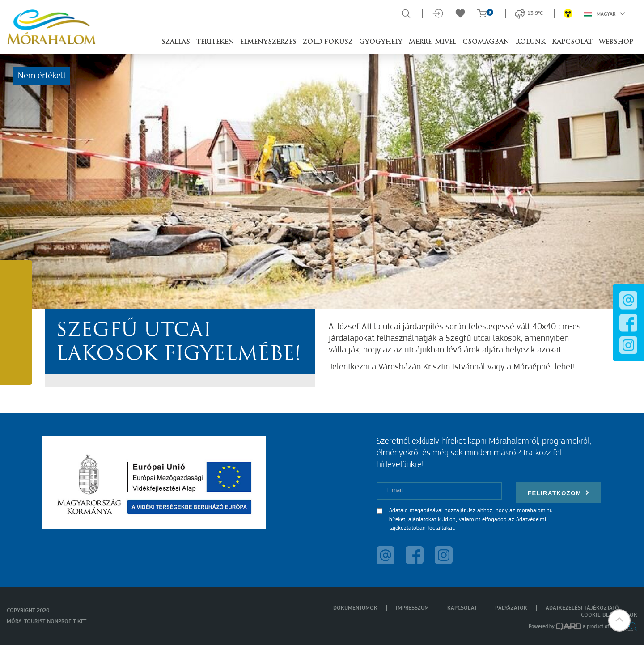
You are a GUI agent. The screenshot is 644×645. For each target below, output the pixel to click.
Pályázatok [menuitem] (511, 608)
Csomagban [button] (486, 42)
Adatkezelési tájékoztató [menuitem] (582, 608)
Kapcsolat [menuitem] (462, 608)
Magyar (604, 13)
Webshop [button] (616, 42)
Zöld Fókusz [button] (328, 42)
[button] (619, 620)
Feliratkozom (559, 493)
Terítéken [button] (215, 42)
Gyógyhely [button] (381, 42)
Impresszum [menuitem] (412, 608)
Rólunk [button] (531, 42)
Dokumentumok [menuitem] (355, 608)
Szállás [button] (176, 42)
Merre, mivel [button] (432, 42)
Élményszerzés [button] (268, 42)
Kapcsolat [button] (572, 42)
